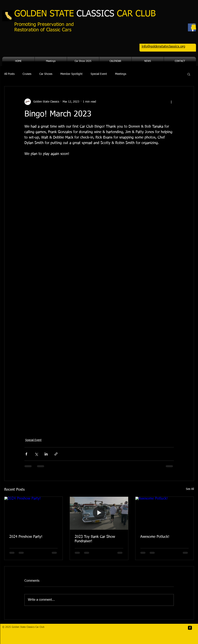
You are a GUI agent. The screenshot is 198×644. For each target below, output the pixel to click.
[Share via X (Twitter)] (36, 454)
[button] (194, 26)
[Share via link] (56, 454)
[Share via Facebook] (26, 454)
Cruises (27, 74)
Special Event (99, 74)
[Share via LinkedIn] (46, 454)
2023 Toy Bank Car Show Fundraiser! (95, 539)
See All (190, 489)
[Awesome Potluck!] (165, 513)
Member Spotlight (71, 74)
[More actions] (171, 102)
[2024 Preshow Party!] (34, 513)
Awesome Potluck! (155, 537)
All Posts (9, 74)
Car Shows (46, 74)
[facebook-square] (190, 628)
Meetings (121, 74)
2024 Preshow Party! (26, 537)
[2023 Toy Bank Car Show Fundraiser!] (99, 513)
